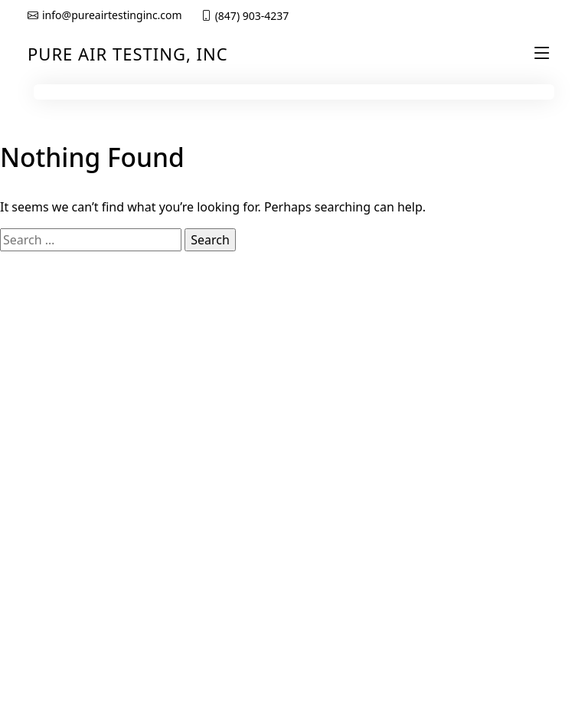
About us (326, 402)
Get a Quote (471, 376)
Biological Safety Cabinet (69, 592)
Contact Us (468, 428)
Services (323, 428)
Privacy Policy (475, 402)
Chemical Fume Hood (81, 561)
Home (318, 376)
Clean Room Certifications (61, 529)
